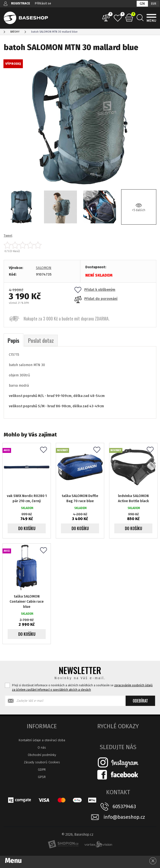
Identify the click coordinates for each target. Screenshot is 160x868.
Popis (14, 340)
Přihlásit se (43, 3)
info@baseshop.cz (124, 817)
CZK (142, 4)
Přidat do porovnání (96, 299)
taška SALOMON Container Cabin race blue (27, 602)
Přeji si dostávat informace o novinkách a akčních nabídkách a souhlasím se (82, 688)
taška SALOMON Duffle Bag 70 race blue (80, 498)
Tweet (8, 236)
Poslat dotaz (41, 340)
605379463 (124, 806)
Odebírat (140, 701)
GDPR (42, 770)
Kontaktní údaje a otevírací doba (42, 740)
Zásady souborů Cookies (42, 762)
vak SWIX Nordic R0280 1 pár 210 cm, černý (27, 498)
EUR (154, 4)
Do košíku (27, 528)
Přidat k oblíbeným (95, 290)
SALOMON (44, 268)
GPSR (42, 777)
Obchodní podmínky (42, 755)
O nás (42, 747)
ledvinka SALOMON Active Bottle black (133, 498)
